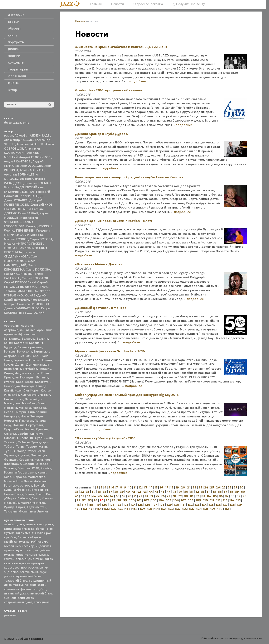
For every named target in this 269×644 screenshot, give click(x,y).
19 (177, 487)
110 (205, 500)
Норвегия (11, 421)
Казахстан (43, 382)
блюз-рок (44, 533)
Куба (16, 395)
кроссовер (12, 567)
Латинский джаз (29, 537)
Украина (10, 455)
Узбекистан (37, 451)
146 (121, 509)
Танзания (11, 511)
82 (197, 496)
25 (212, 487)
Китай (8, 390)
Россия (29, 429)
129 (169, 505)
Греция (47, 360)
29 (236, 487)
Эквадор (42, 464)
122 (119, 505)
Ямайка (46, 468)
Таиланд (10, 442)
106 (176, 500)
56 (220, 492)
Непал (9, 412)
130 (176, 505)
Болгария (21, 343)
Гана (45, 356)
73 (146, 496)
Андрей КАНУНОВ (17, 161)
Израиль (45, 369)
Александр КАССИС (19, 140)
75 (157, 496)
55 (214, 492)
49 (180, 492)
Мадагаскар (37, 477)
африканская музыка (19, 529)
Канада (41, 386)
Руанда (9, 507)
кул (6, 537)
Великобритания (30, 347)
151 (157, 509)
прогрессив (29, 567)
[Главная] (71, 4)
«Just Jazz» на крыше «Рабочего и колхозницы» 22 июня (121, 47)
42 (139, 492)
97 (113, 500)
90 (245, 496)
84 (209, 496)
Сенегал (10, 434)
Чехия (39, 460)
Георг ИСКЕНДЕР (32, 196)
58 (231, 492)
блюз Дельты (26, 533)
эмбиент (10, 598)
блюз (8, 123)
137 (225, 505)
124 (133, 505)
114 (232, 500)
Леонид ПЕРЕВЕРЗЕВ (19, 231)
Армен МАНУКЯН (32, 170)
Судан (40, 438)
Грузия (9, 365)
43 (145, 492)
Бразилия (36, 343)
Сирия (21, 507)
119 (97, 505)
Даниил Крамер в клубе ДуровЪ (101, 134)
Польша (19, 425)
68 (118, 496)
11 (135, 487)
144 (106, 509)
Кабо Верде (25, 382)
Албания (40, 481)
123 (126, 505)
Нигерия (21, 412)
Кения (42, 472)
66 (106, 496)
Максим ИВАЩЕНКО (30, 235)
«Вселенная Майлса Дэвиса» (99, 264)
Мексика (25, 408)
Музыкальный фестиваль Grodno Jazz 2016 (110, 351)
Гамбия (32, 490)
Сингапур (37, 434)
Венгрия (10, 351)
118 (91, 505)
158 (205, 509)
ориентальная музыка (32, 555)
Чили (48, 460)
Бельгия (42, 339)
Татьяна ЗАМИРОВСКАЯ (21, 291)
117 (84, 505)
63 (88, 496)
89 (238, 496)
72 (141, 496)
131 (183, 505)
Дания (20, 365)
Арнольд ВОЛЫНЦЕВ (19, 174)
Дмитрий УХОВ (42, 205)
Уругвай (23, 455)
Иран (45, 373)
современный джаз (18, 602)
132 (190, 505)
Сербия (23, 434)
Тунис (20, 447)
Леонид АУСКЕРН (39, 226)
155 (184, 509)
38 (116, 492)
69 (124, 496)
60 (243, 492)
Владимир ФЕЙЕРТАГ (19, 192)
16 (161, 487)
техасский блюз (16, 581)
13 (145, 487)
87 (227, 496)
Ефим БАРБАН (28, 213)
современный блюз (27, 576)
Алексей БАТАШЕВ (30, 144)
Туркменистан (36, 447)
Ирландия (11, 377)
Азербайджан (14, 330)
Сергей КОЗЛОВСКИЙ (20, 282)
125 (140, 505)
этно (26, 123)
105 (169, 500)
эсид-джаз (26, 598)
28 (230, 487)
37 (110, 492)
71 (135, 496)
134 (204, 505)
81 (192, 496)
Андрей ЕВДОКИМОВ (35, 157)
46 (163, 492)
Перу (8, 425)
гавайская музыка (17, 542)
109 (198, 500)
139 (239, 505)
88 (232, 496)
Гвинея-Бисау (14, 494)
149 (142, 509)
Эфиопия (24, 468)
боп (13, 537)
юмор (13, 90)
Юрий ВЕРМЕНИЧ (17, 300)
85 (215, 496)
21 (189, 487)
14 (151, 487)
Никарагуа (12, 416)
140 (78, 509)
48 (174, 492)
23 (200, 487)
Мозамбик (12, 503)
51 (192, 492)
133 (197, 505)
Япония (43, 511)
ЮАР (36, 468)
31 (77, 492)
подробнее (137, 81)
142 (92, 509)
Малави (47, 498)
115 (238, 500)
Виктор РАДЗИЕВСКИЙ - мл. (24, 187)
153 (170, 509)
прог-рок (38, 563)
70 (130, 496)
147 (128, 509)
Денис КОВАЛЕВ (16, 200)
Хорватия (26, 460)
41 (134, 492)
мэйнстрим (39, 542)
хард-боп (39, 589)
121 (112, 505)
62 (82, 496)
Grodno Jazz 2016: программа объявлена (109, 90)
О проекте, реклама (148, 4)
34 (93, 492)
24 (206, 487)
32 (82, 492)
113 (225, 500)
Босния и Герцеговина (20, 472)
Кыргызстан (29, 395)
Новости (117, 4)
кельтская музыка (17, 563)
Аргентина (45, 330)
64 (94, 496)
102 (146, 500)
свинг (34, 572)
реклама (10, 615)
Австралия (12, 326)
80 (186, 496)
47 (168, 492)
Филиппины (27, 511)
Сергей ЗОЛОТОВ (35, 278)
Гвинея (43, 490)
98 (119, 500)
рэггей (24, 572)
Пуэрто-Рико (13, 429)
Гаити (8, 360)
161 (227, 509)
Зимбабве (30, 369)
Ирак (36, 373)
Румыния (42, 429)
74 (152, 496)
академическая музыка (36, 524)
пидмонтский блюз (39, 559)
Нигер (41, 503)
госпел (9, 546)
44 (151, 492)
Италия (9, 382)
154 (177, 509)
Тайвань (24, 442)
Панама (40, 421)
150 (150, 509)
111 (212, 500)
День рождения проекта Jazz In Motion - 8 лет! (114, 221)
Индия (9, 373)
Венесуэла (25, 351)
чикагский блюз (41, 593)
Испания (42, 377)
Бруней (39, 485)
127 (155, 505)
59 (237, 492)
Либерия (24, 498)
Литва (19, 399)
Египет (29, 494)
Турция (9, 451)
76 (163, 496)
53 (203, 492)
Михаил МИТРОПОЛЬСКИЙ (24, 244)
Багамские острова (18, 485)
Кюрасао (20, 477)
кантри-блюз (14, 559)
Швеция (29, 464)
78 (174, 496)
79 (180, 496)
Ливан (8, 399)
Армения (10, 334)
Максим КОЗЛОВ (16, 239)
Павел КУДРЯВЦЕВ (17, 274)
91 (78, 500)
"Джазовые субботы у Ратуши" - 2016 (105, 438)
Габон (36, 356)
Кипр (8, 477)
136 (218, 505)
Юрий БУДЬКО (35, 295)
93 (90, 500)
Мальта (9, 481)
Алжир (31, 330)
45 (157, 492)
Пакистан (26, 421)
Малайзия (29, 403)
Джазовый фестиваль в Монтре (101, 308)
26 (218, 487)
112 (218, 500)
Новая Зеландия (33, 416)
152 (163, 509)
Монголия (28, 503)
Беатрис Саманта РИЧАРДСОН (27, 304)
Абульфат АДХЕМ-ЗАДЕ (32, 135)
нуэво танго (25, 550)
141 (85, 509)
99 (125, 500)
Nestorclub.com (253, 639)
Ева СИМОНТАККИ (17, 209)
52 (197, 492)
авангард (11, 524)
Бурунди (10, 347)
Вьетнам (24, 356)
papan (9, 135)
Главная (96, 4)
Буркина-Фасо (14, 490)
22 (194, 487)
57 (226, 492)
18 (172, 487)
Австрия (27, 326)
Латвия (45, 395)
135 (211, 505)
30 (242, 487)
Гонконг (35, 360)
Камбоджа (12, 386)
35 (99, 492)
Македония (12, 403)
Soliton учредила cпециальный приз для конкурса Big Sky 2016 (127, 395)
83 (203, 496)
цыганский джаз (16, 593)
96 (107, 500)
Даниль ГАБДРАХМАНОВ (22, 308)
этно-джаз (42, 602)
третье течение (25, 585)
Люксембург (34, 399)
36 (105, 492)
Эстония (10, 468)
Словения (26, 438)
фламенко (11, 589)
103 (154, 500)
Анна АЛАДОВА (32, 166)
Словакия (11, 438)
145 (113, 509)
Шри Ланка (24, 481)
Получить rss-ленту (189, 4)
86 (221, 496)
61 (77, 496)
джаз (17, 123)
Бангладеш (12, 339)
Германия (21, 360)
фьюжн (26, 589)
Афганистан (27, 334)
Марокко (11, 408)
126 (147, 505)
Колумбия (22, 390)
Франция (11, 460)
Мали (42, 403)
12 (140, 487)
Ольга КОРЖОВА (38, 269)
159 (213, 509)
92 (84, 500)
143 (99, 509)
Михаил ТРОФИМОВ (19, 248)
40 (128, 492)
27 (224, 487)
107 (183, 500)
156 (191, 509)
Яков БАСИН (39, 300)
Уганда (21, 451)
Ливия (36, 498)
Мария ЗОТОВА (41, 239)
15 (156, 487)
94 (96, 500)
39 (122, 492)
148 (135, 509)
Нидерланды (38, 412)
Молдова (39, 408)
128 (162, 505)
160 (220, 509)
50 (186, 492)
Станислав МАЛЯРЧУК (32, 287)
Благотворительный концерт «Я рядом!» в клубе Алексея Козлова (129, 177)
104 (161, 500)
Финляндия (39, 455)
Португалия (35, 425)
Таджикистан (37, 507)
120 (105, 505)
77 (169, 496)
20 (183, 487)
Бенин (8, 343)
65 (100, 496)
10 (130, 487)
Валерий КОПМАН (38, 183)
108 (191, 500)
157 (198, 509)
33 (88, 492)
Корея (35, 390)
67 (112, 496)
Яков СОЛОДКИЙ (32, 313)
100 (132, 500)
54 (209, 492)
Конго (40, 494)
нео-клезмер (25, 546)
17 (167, 487)
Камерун (28, 386)
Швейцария (13, 464)
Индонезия (23, 373)
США (49, 438)
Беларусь (29, 339)
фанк (42, 585)
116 (77, 505)
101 (139, 500)
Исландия (27, 377)
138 (232, 505)
